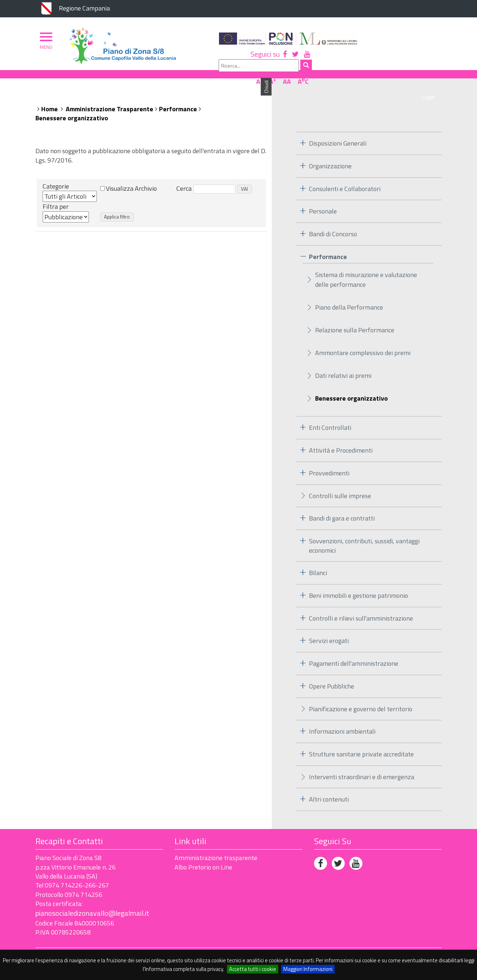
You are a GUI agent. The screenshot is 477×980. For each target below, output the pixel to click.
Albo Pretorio (248, 78)
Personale (323, 200)
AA (417, 59)
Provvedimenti (329, 461)
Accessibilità (86, 945)
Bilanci (318, 561)
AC (433, 59)
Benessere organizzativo (72, 106)
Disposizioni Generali (338, 131)
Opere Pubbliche (332, 674)
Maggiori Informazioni (308, 969)
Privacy (46, 945)
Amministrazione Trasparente (109, 97)
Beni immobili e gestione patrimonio (358, 584)
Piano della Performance (349, 296)
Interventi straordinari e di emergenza (362, 765)
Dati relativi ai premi (343, 364)
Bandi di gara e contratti (342, 506)
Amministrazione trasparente (216, 846)
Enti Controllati (330, 416)
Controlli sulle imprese (340, 484)
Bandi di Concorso (333, 222)
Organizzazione (121, 78)
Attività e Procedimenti (341, 438)
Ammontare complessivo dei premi (363, 341)
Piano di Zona (67, 78)
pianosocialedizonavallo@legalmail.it (92, 901)
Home (50, 97)
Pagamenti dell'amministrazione (354, 651)
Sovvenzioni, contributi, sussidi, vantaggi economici (364, 534)
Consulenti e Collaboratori (345, 177)
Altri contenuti (329, 788)
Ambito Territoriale (185, 78)
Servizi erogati (329, 629)
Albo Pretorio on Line (203, 855)
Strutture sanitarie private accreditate (361, 742)
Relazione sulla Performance (355, 318)
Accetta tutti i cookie (253, 969)
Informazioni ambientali (342, 719)
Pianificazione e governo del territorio (361, 697)
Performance (178, 97)
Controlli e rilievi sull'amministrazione (361, 606)
